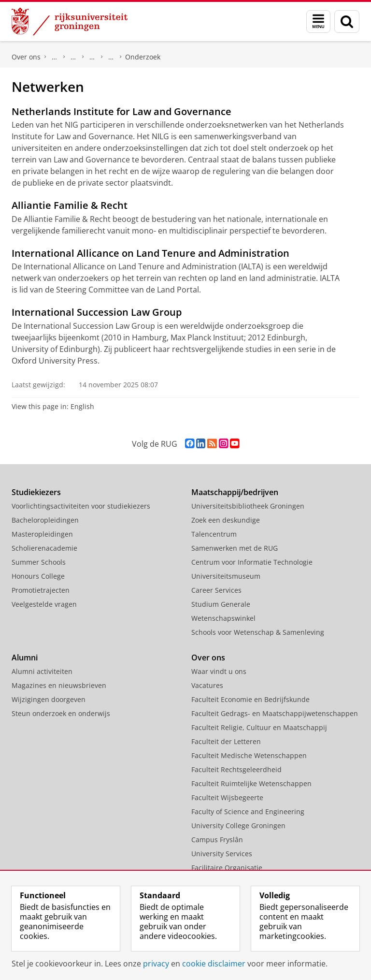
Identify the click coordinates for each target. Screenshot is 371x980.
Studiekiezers (36, 492)
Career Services (216, 590)
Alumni (25, 658)
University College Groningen (238, 826)
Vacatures (207, 685)
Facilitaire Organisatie (227, 868)
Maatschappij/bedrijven (235, 492)
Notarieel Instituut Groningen (111, 57)
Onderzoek (73, 57)
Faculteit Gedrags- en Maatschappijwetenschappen (275, 713)
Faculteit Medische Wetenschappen (249, 755)
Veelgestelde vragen (44, 604)
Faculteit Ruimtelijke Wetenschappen (251, 783)
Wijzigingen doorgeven (49, 699)
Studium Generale (221, 604)
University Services (222, 854)
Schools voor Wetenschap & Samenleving (258, 632)
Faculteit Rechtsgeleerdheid (55, 57)
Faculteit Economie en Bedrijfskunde (250, 699)
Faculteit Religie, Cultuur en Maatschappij (259, 727)
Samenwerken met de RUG (235, 548)
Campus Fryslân (217, 840)
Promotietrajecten (41, 590)
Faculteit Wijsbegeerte (227, 797)
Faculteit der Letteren (226, 741)
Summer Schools (39, 562)
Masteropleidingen (42, 534)
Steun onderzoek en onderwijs (61, 713)
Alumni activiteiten (42, 671)
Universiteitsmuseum (226, 576)
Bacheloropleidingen (45, 520)
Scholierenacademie (44, 548)
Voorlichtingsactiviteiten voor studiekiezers (81, 506)
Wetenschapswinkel (223, 618)
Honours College (38, 576)
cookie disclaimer (214, 964)
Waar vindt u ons (219, 671)
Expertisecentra (92, 57)
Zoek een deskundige (226, 520)
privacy (156, 964)
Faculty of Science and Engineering (248, 812)
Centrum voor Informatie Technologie (252, 562)
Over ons (26, 57)
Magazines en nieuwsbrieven (59, 685)
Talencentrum (214, 534)
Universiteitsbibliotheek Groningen (248, 506)
